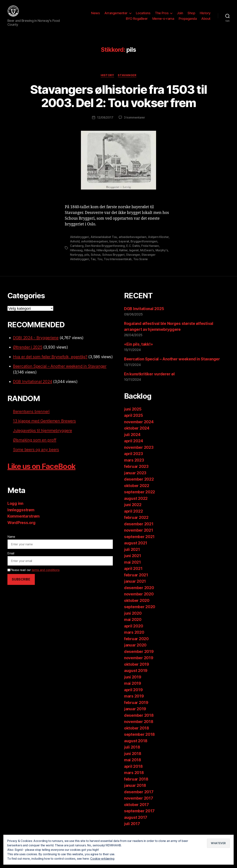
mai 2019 (133, 688)
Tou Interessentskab (118, 264)
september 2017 (139, 816)
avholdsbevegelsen (94, 246)
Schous (96, 260)
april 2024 (133, 446)
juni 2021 (133, 561)
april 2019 (133, 695)
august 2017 (136, 822)
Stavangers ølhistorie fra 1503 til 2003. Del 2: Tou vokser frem (119, 101)
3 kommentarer (134, 122)
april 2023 (133, 459)
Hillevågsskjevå (107, 255)
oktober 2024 (137, 433)
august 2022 (136, 503)
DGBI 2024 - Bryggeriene (36, 343)
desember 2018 (139, 720)
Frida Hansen (150, 251)
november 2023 (139, 452)
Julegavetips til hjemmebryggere (42, 436)
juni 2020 (133, 618)
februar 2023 (136, 471)
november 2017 (139, 803)
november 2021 (139, 535)
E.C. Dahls (133, 251)
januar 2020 (135, 650)
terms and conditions (46, 575)
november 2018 (139, 727)
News (95, 15)
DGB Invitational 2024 (32, 387)
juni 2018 (133, 758)
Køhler (123, 255)
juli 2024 (132, 439)
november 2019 (139, 663)
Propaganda (188, 21)
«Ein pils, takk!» (138, 349)
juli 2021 (132, 554)
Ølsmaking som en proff (35, 445)
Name (11, 542)
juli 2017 (132, 829)
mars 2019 (134, 701)
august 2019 (136, 676)
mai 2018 (133, 765)
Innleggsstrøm (21, 515)
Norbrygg (76, 260)
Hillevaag (76, 255)
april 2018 (133, 771)
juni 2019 (133, 682)
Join (180, 15)
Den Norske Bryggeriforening (105, 251)
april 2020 (133, 631)
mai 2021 (132, 567)
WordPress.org (21, 528)
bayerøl (124, 246)
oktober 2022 (137, 490)
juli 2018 (132, 752)
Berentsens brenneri (31, 417)
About (206, 21)
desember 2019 (139, 656)
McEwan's (147, 255)
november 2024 (139, 427)
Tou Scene (141, 264)
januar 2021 (135, 586)
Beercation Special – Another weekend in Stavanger (60, 371)
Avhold (75, 246)
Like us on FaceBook (41, 471)
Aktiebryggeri (80, 242)
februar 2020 (136, 644)
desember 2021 (139, 529)
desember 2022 (139, 484)
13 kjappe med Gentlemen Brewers (44, 426)
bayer (113, 246)
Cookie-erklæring (102, 859)
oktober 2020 (137, 605)
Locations (143, 15)
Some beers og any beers (36, 455)
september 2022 (140, 497)
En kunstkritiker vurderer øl (149, 379)
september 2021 (139, 542)
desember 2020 (139, 593)
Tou (100, 264)
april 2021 (133, 574)
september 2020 (140, 612)
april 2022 (133, 516)
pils (87, 260)
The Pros (162, 15)
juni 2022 (133, 510)
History (205, 15)
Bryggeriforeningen (144, 246)
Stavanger (127, 80)
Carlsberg (77, 251)
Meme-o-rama (163, 21)
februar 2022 (136, 522)
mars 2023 (134, 465)
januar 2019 (135, 714)
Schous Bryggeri (113, 260)
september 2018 (139, 739)
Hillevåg (90, 255)
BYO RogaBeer (137, 21)
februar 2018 (136, 784)
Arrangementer (116, 15)
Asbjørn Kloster (158, 242)
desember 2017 (139, 797)
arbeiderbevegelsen (133, 242)
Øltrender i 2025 (28, 352)
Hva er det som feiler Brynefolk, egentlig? (50, 362)
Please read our (33, 575)
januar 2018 (135, 790)
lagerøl (134, 255)
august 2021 (136, 548)
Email (11, 558)
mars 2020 (134, 637)
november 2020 (139, 599)
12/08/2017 (105, 122)
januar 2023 (135, 478)
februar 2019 (136, 707)
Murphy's (162, 255)
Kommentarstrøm (24, 521)
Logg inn (15, 508)
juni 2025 (133, 414)
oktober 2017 (136, 809)
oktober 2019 (137, 669)
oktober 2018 (137, 733)
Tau (93, 264)
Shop (191, 15)
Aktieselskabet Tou (104, 242)
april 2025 (133, 420)
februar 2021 (136, 580)
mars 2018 (134, 778)
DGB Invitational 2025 (144, 314)
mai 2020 (133, 625)
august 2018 (136, 746)
